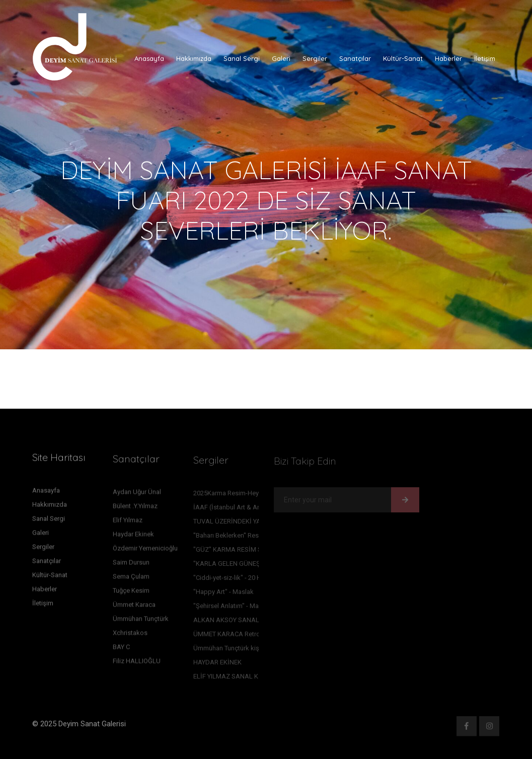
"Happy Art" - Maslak (223, 594)
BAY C (121, 649)
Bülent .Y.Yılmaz (135, 508)
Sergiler (315, 58)
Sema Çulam (131, 579)
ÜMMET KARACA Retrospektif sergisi (248, 636)
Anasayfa (149, 58)
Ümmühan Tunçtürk (141, 621)
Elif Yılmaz (128, 522)
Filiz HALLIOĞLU (137, 663)
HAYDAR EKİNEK (217, 664)
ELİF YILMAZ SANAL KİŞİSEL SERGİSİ (248, 678)
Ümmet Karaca (134, 607)
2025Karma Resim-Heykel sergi (238, 495)
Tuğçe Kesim (131, 593)
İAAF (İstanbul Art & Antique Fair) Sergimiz (255, 509)
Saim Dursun (131, 564)
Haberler (448, 58)
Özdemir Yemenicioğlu (145, 550)
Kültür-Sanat (403, 58)
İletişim (485, 58)
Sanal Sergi (242, 58)
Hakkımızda (194, 58)
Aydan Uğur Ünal (137, 494)
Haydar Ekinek (133, 536)
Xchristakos (130, 635)
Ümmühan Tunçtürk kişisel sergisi (242, 650)
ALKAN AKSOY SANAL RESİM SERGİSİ (249, 622)
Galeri (281, 58)
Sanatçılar (355, 58)
